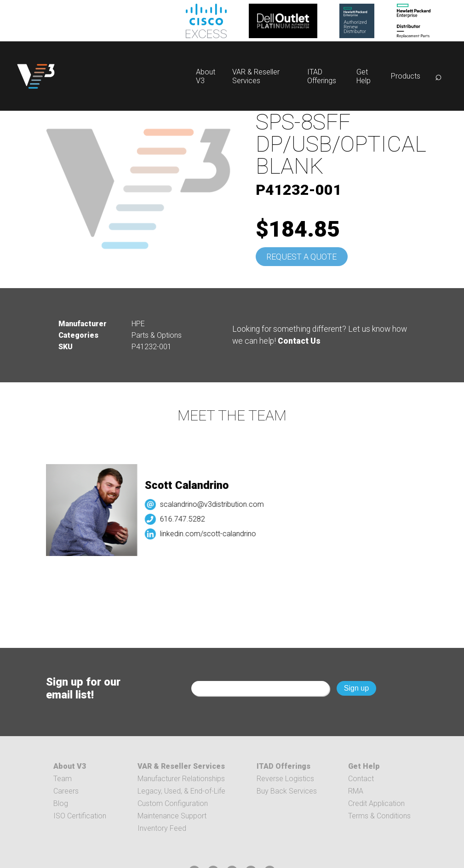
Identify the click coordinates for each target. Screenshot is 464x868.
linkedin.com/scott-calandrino (211, 534)
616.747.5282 (185, 519)
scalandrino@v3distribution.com (215, 504)
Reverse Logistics (285, 779)
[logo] (36, 76)
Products (406, 76)
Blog (61, 803)
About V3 (70, 766)
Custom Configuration (173, 803)
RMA (356, 791)
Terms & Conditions (379, 816)
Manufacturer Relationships (181, 779)
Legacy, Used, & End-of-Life (181, 791)
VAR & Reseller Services (256, 76)
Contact (361, 779)
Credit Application (376, 803)
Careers (66, 791)
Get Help (364, 76)
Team (63, 779)
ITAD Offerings (322, 76)
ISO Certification (80, 816)
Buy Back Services (287, 791)
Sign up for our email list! (83, 688)
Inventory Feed (162, 828)
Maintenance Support (172, 816)
